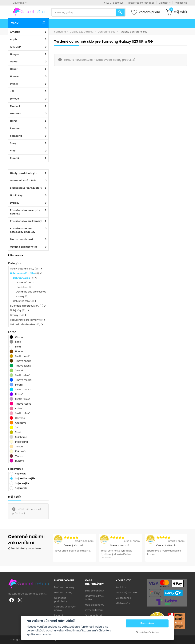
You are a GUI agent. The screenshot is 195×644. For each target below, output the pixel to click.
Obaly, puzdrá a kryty (24, 173)
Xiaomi (14, 158)
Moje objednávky (95, 605)
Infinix (14, 84)
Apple (14, 39)
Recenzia (59, 615)
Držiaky (15, 203)
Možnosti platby (63, 593)
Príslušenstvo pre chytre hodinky (25, 212)
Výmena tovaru (94, 610)
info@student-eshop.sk (141, 3)
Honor (14, 69)
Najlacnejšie (22, 483)
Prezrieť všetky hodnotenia (24, 548)
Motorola (16, 114)
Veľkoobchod (123, 598)
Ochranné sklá (107, 32)
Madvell (15, 106)
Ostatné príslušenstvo (24, 247)
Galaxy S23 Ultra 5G (82, 32)
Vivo (13, 151)
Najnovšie (20, 474)
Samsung (16, 136)
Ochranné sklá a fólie (23, 181)
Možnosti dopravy (64, 587)
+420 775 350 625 (114, 3)
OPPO (13, 121)
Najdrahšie (21, 488)
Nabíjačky (16, 195)
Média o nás (123, 603)
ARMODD (16, 47)
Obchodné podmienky (61, 600)
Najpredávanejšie (25, 478)
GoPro (14, 62)
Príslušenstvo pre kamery (26, 221)
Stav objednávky (94, 591)
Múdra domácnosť (22, 239)
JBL (12, 91)
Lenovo (14, 99)
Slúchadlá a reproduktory (26, 188)
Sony (13, 143)
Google (14, 54)
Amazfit (15, 32)
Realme (15, 128)
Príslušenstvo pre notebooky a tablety (23, 230)
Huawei (15, 76)
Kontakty (121, 587)
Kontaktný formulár (127, 593)
